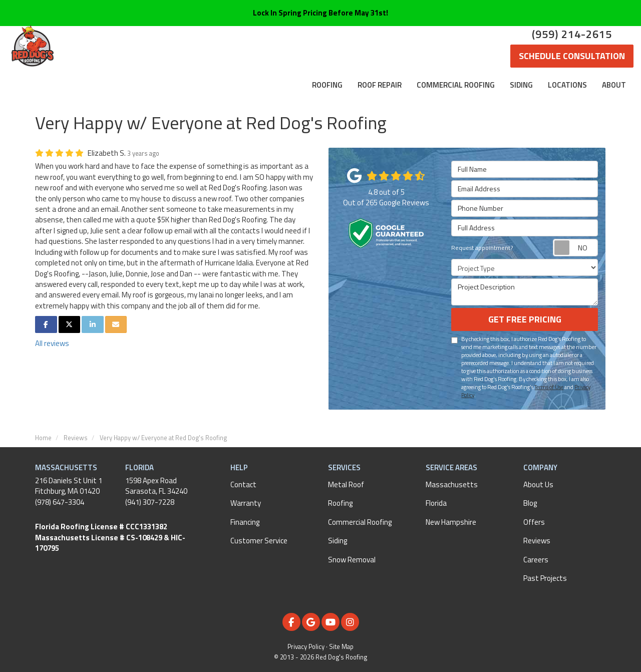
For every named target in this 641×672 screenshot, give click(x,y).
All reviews (52, 343)
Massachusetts (452, 484)
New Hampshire (451, 522)
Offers (534, 522)
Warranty (246, 503)
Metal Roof (346, 484)
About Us (538, 484)
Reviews (537, 541)
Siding (338, 541)
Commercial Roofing (360, 522)
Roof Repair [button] (380, 85)
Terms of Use (549, 387)
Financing (245, 522)
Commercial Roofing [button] (456, 85)
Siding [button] (521, 85)
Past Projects (545, 578)
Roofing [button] (327, 85)
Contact (243, 484)
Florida (436, 503)
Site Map (341, 647)
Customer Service (259, 541)
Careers (536, 560)
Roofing (340, 503)
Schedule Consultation (572, 56)
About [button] (614, 85)
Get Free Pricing (525, 319)
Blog (530, 503)
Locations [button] (567, 85)
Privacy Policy (306, 647)
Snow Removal (352, 560)
